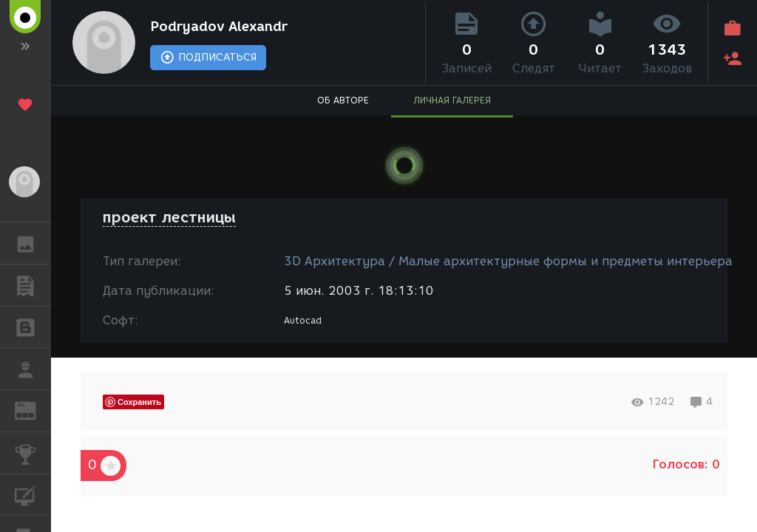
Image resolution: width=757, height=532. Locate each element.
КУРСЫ (33, 494)
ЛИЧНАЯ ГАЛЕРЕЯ (452, 100)
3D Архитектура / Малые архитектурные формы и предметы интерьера (508, 261)
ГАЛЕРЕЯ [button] (33, 243)
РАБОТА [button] (33, 369)
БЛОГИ (33, 326)
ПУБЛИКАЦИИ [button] (33, 285)
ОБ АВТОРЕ (343, 100)
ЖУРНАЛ (33, 410)
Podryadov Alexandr (219, 27)
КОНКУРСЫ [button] (33, 453)
